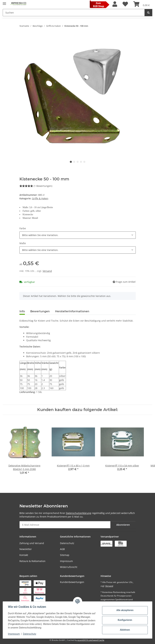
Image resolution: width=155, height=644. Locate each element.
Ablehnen (124, 630)
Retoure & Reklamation (32, 561)
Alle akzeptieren (124, 610)
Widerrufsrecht (69, 567)
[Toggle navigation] (4, 2)
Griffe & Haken (40, 198)
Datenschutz (67, 543)
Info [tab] (22, 311)
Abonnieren (123, 525)
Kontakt (24, 555)
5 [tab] (84, 162)
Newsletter (26, 549)
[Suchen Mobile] (74, 13)
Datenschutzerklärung (79, 513)
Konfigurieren (124, 620)
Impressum (66, 561)
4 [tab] (81, 162)
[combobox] (78, 235)
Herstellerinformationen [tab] (72, 311)
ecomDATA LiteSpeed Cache (91, 640)
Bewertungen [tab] (40, 311)
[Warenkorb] (141, 4)
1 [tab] (71, 162)
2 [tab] (74, 162)
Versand (47, 271)
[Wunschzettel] (125, 4)
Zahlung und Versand (32, 543)
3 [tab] (78, 162)
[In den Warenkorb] (22, 37)
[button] (115, 4)
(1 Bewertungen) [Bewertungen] (36, 186)
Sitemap (65, 555)
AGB (62, 549)
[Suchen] (148, 13)
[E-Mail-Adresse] (65, 525)
